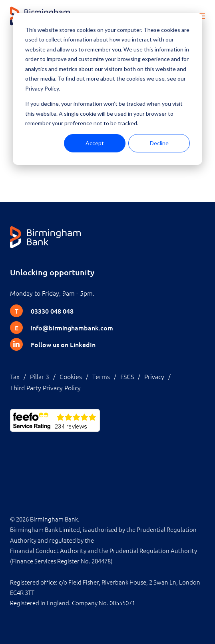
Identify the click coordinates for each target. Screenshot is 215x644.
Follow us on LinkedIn (63, 344)
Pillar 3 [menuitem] (40, 376)
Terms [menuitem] (101, 376)
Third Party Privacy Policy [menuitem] (45, 387)
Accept (95, 143)
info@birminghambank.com (72, 328)
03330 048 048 (52, 311)
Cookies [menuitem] (71, 376)
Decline (159, 143)
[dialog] (107, 89)
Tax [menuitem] (15, 376)
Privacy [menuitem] (154, 376)
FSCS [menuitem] (127, 376)
